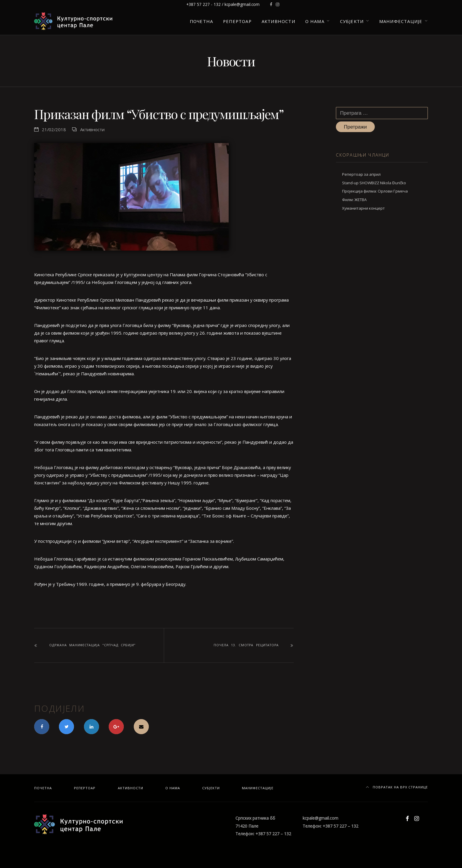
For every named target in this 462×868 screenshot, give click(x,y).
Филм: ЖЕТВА (354, 200)
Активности (278, 21)
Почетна (201, 21)
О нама (315, 21)
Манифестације (401, 21)
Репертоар (237, 21)
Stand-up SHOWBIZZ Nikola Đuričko (374, 183)
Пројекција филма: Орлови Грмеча (375, 191)
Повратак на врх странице (397, 787)
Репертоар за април (361, 174)
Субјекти (352, 21)
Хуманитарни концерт (363, 208)
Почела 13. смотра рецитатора (246, 645)
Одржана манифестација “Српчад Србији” (92, 645)
